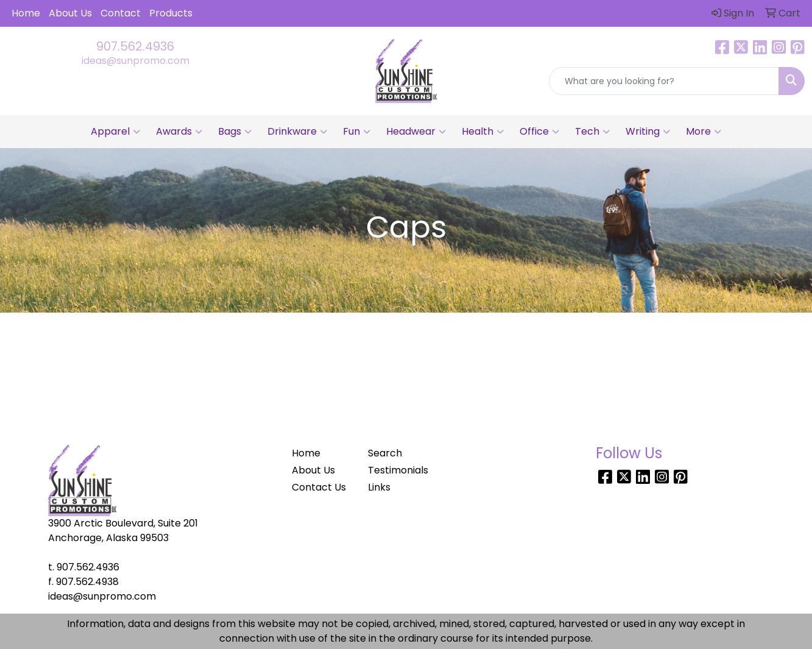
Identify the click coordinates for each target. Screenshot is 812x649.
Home (26, 13)
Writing (648, 132)
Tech (592, 132)
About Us (70, 13)
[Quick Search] (664, 81)
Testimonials (398, 470)
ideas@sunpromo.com (136, 61)
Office (539, 132)
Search (385, 453)
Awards (179, 132)
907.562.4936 (135, 46)
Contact (121, 13)
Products (171, 13)
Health (483, 132)
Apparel (115, 132)
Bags (235, 132)
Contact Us (319, 487)
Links (379, 487)
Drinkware (297, 132)
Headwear (416, 132)
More (704, 132)
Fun (357, 132)
